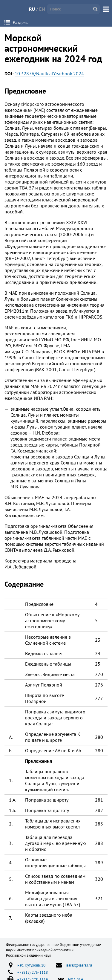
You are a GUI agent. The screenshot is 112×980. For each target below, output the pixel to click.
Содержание (24, 584)
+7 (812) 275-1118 (33, 972)
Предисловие (25, 91)
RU (32, 9)
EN (42, 9)
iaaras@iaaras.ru (79, 965)
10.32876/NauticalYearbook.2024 (49, 74)
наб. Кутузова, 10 (31, 965)
